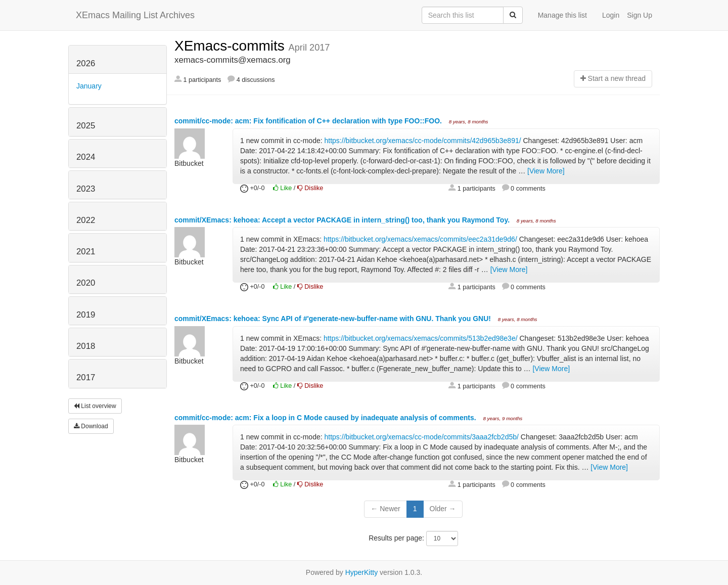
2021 (86, 252)
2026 (86, 63)
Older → (443, 509)
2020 (86, 283)
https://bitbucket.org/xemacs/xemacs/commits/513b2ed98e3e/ (421, 338)
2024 (86, 157)
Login (611, 15)
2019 (86, 315)
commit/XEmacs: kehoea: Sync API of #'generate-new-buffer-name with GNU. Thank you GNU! (334, 319)
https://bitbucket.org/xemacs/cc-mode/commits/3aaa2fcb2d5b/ (422, 437)
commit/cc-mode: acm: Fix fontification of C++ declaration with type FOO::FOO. (309, 121)
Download (91, 426)
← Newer (385, 509)
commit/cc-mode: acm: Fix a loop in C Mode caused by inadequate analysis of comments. (326, 418)
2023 (86, 189)
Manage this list (562, 15)
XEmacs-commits (232, 46)
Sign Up (640, 15)
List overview (95, 406)
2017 (86, 377)
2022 (86, 220)
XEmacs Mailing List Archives (135, 15)
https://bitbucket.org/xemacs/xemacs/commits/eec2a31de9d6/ (420, 239)
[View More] (546, 171)
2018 (86, 346)
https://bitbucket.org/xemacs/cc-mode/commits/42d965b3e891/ (423, 141)
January (89, 86)
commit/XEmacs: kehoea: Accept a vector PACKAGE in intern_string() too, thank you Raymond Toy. (343, 220)
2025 (86, 126)
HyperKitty (362, 572)
